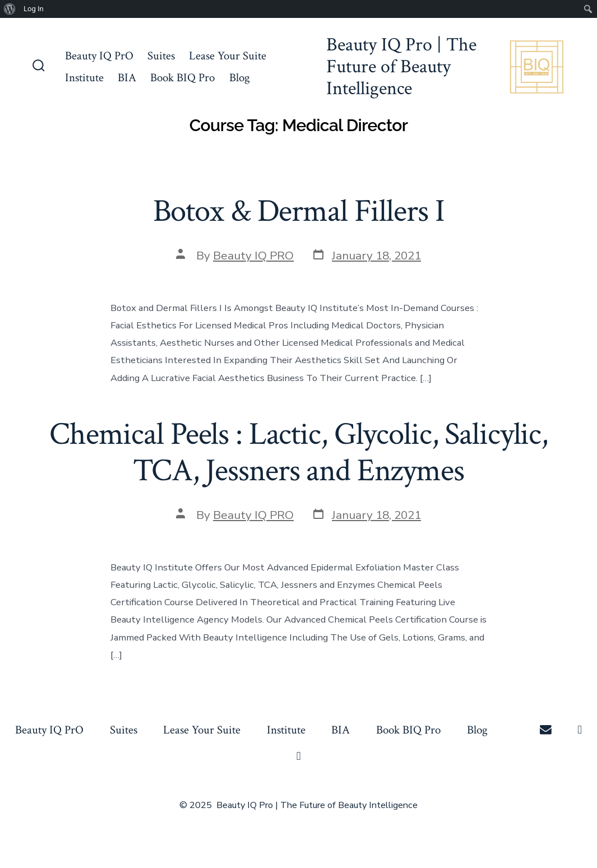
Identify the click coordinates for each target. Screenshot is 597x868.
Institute (84, 78)
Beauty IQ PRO (253, 256)
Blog (240, 78)
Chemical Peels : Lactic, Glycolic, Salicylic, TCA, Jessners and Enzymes (298, 452)
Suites (161, 56)
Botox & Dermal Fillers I (299, 211)
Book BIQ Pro (182, 78)
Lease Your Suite (228, 56)
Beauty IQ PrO (99, 56)
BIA (127, 78)
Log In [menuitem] (34, 9)
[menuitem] (10, 9)
